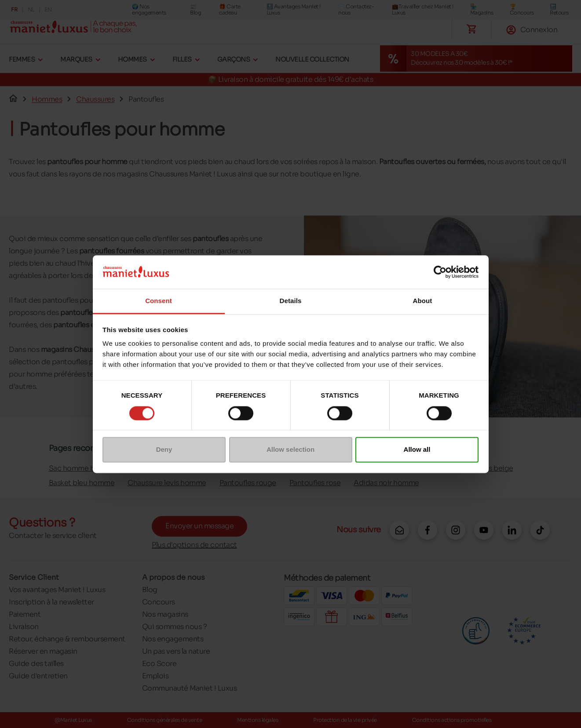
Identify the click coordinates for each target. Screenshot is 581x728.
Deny (164, 450)
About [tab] (423, 301)
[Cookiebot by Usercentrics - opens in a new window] (440, 272)
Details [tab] (291, 301)
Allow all (417, 450)
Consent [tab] (159, 301)
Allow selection (290, 450)
